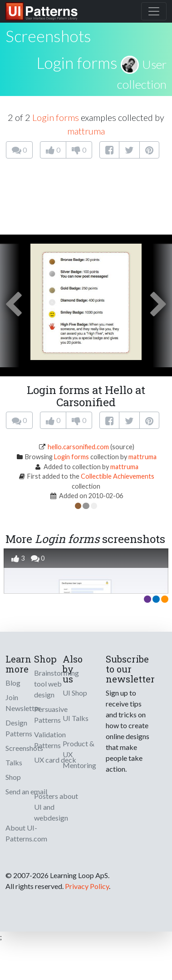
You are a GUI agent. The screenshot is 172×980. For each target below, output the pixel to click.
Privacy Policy (87, 886)
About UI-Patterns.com (26, 833)
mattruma (86, 131)
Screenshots (24, 748)
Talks (14, 762)
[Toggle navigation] (154, 11)
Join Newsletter (23, 703)
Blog (13, 683)
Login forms (77, 62)
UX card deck (55, 760)
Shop (13, 777)
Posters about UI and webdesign (56, 807)
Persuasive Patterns (51, 714)
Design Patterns (19, 728)
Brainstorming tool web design (57, 684)
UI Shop (75, 693)
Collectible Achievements (118, 476)
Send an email (26, 791)
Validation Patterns (50, 740)
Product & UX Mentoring (79, 754)
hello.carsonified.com (78, 447)
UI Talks (76, 718)
